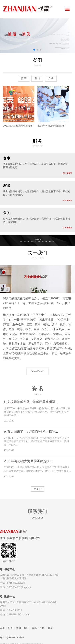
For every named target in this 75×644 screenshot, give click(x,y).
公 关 (51, 78)
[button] (34, 50)
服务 (10, 628)
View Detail (38, 371)
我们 (26, 628)
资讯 (34, 628)
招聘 (42, 628)
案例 (18, 628)
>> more (67, 173)
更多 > (37, 489)
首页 (2, 628)
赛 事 (24, 78)
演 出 (37, 78)
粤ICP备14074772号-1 (12, 638)
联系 (50, 628)
